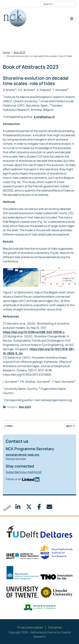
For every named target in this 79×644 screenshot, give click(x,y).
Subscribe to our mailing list (24, 472)
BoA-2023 (25, 407)
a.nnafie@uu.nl (44, 117)
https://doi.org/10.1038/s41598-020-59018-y (34, 332)
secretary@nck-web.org (22, 455)
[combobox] (58, 4)
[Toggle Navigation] (72, 19)
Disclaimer (55, 627)
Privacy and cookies (30, 627)
